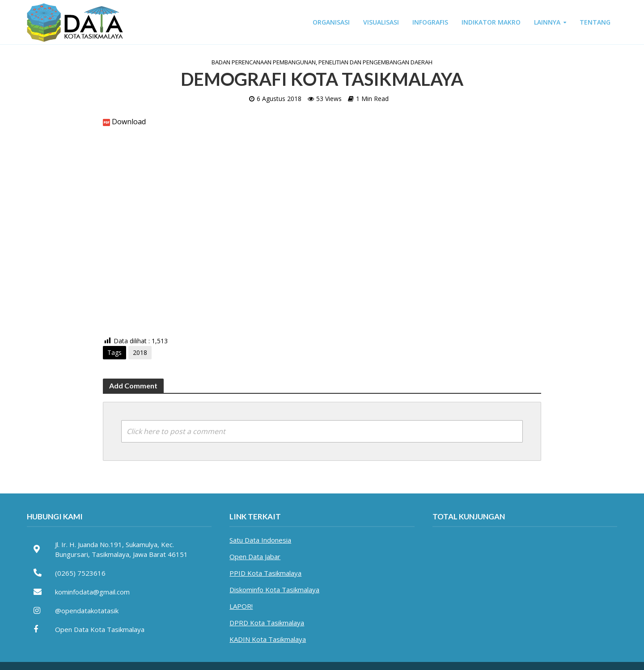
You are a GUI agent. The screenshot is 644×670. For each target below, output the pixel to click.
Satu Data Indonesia (260, 540)
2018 (140, 352)
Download (129, 122)
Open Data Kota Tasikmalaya (100, 629)
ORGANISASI (331, 22)
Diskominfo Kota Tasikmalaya (274, 590)
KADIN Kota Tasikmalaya (268, 639)
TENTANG (595, 22)
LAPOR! (241, 606)
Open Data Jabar (255, 556)
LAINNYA (547, 22)
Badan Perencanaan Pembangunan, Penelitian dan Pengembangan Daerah (322, 62)
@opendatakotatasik (87, 611)
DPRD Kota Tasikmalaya (267, 623)
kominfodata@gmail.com (92, 592)
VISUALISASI (381, 22)
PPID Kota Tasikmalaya (265, 573)
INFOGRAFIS (430, 22)
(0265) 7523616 (80, 573)
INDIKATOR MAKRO (491, 22)
